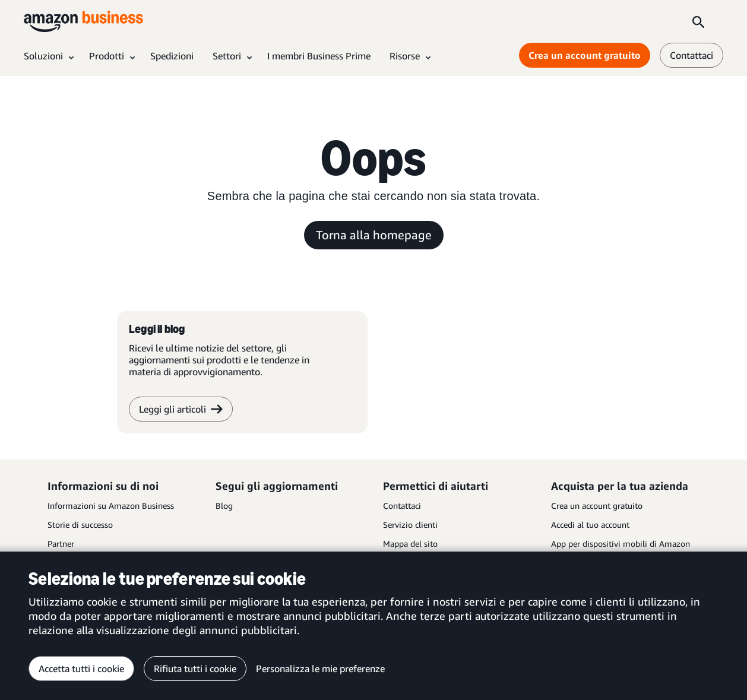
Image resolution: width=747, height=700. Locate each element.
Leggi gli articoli (181, 409)
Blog (224, 506)
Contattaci (402, 506)
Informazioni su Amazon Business (111, 506)
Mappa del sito (410, 544)
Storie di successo (80, 525)
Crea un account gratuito (597, 506)
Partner (61, 544)
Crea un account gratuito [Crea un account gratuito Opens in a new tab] (585, 55)
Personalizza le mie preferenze (320, 669)
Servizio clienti (410, 525)
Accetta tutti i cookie (81, 669)
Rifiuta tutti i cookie (195, 669)
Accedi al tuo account (590, 525)
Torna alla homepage (374, 235)
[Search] (698, 21)
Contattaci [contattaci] (691, 55)
